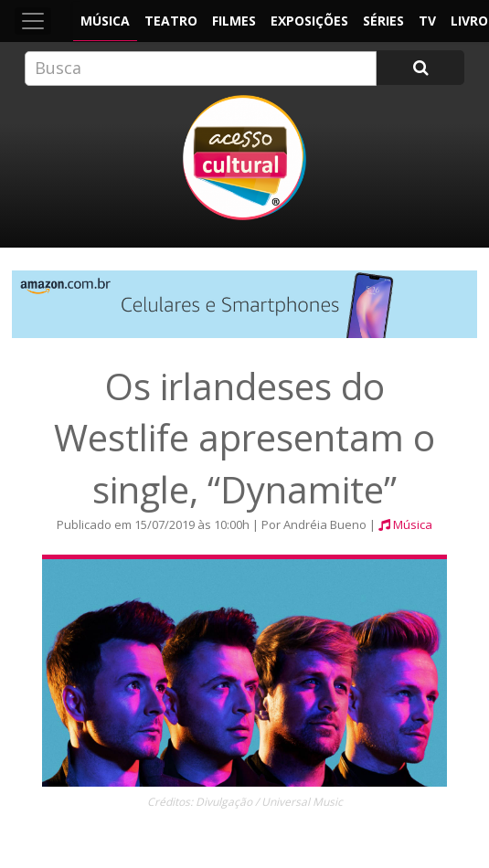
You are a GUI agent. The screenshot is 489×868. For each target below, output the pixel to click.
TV (427, 21)
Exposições (309, 21)
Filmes (234, 21)
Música (105, 21)
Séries (383, 21)
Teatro (171, 21)
